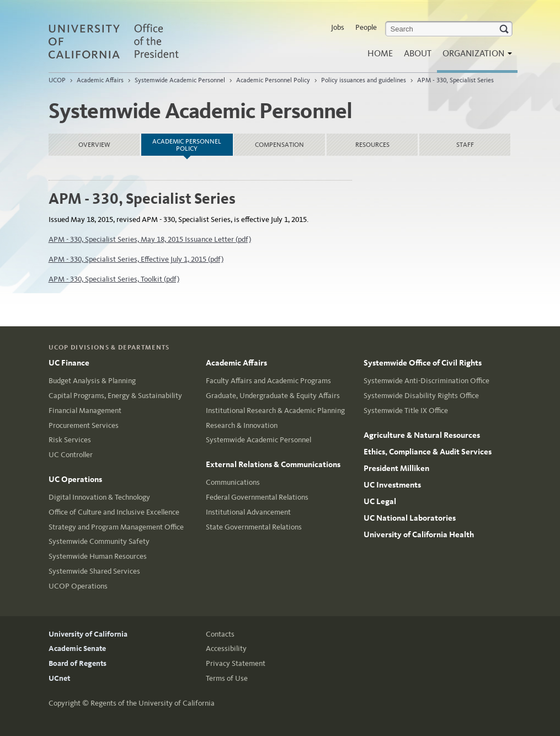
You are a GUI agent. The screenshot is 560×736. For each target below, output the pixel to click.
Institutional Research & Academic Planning (275, 411)
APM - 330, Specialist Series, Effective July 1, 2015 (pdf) (136, 259)
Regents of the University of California (153, 703)
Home (380, 53)
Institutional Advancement (248, 512)
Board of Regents (78, 663)
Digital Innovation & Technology (99, 497)
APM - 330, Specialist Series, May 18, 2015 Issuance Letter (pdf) (150, 239)
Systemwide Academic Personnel (180, 80)
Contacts (220, 634)
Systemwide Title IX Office (406, 411)
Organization (474, 57)
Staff (465, 145)
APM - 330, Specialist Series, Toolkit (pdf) (114, 279)
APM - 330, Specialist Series (455, 80)
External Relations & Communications (273, 464)
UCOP (57, 80)
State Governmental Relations (254, 527)
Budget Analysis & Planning (92, 381)
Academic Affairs (100, 80)
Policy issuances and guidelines (364, 80)
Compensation (279, 145)
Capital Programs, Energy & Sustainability (115, 396)
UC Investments (392, 485)
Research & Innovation (242, 425)
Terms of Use (227, 678)
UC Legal (380, 501)
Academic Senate (77, 648)
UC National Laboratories (410, 518)
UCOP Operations (78, 586)
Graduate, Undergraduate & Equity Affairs (273, 396)
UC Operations (75, 479)
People (366, 27)
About (418, 53)
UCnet (59, 678)
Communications (233, 482)
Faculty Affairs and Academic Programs (268, 381)
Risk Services (70, 440)
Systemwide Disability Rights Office (421, 396)
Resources (372, 145)
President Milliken (396, 468)
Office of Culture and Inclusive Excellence (114, 512)
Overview (94, 145)
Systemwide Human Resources (98, 556)
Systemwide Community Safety (99, 541)
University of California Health (419, 534)
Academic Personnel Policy (273, 80)
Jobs (338, 27)
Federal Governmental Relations (257, 497)
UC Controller (71, 455)
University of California (88, 634)
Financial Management (85, 411)
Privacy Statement (236, 663)
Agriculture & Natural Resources (422, 435)
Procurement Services (84, 425)
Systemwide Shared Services (94, 571)
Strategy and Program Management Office (116, 527)
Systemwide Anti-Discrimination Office (426, 381)
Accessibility (226, 648)
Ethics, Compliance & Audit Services (428, 452)
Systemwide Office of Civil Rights (423, 363)
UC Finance (69, 363)
